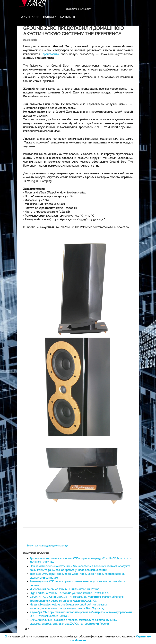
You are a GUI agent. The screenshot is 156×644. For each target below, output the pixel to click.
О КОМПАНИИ (30, 17)
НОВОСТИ (50, 17)
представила (51, 54)
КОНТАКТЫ (67, 17)
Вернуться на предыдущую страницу (47, 546)
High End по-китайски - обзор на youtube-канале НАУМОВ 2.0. (69, 593)
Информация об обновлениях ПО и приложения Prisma (65, 589)
